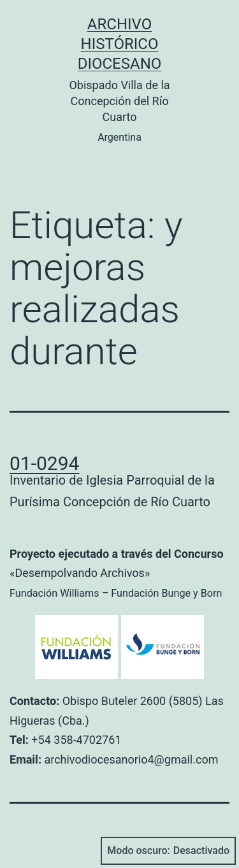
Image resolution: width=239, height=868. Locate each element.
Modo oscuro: (168, 851)
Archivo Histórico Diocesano (120, 44)
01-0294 (44, 463)
